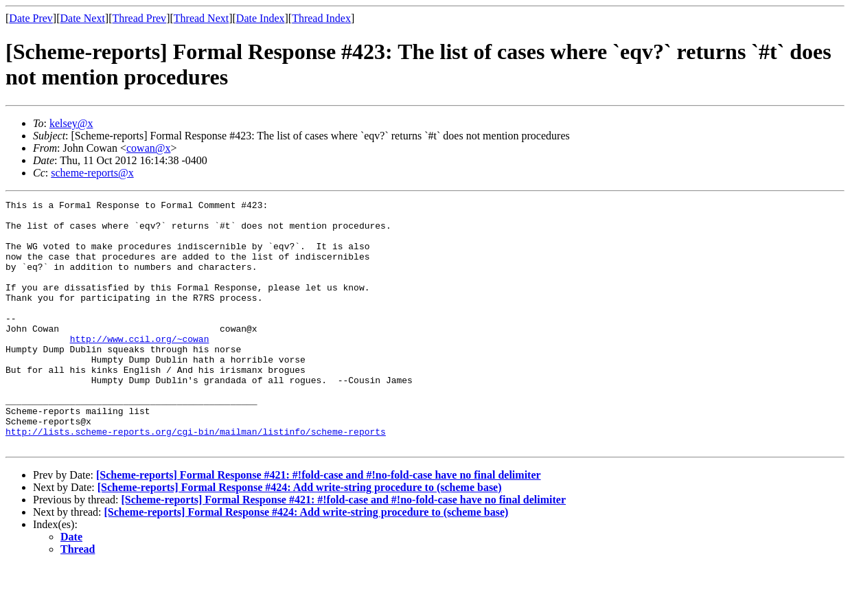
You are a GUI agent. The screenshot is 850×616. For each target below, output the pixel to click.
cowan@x (149, 148)
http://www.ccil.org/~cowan (140, 367)
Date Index (261, 18)
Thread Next (201, 18)
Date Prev (31, 18)
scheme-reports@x (92, 173)
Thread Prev (139, 18)
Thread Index (321, 18)
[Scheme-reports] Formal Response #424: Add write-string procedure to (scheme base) (300, 537)
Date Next (83, 18)
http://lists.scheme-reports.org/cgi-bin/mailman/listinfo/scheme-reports (196, 479)
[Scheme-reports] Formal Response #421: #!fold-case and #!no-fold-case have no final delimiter (319, 524)
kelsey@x (71, 123)
